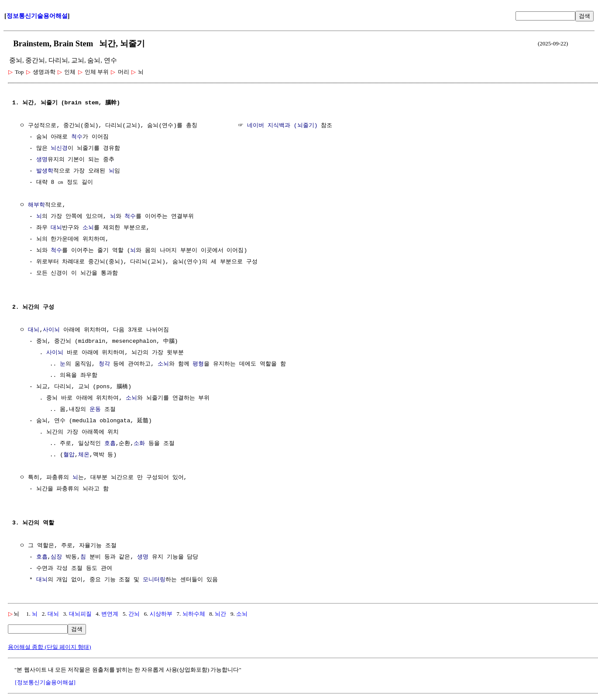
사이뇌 (51, 330)
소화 (139, 444)
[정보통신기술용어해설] (45, 682)
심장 (56, 557)
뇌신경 (59, 148)
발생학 (45, 171)
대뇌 (56, 228)
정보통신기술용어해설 (37, 16)
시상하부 (161, 614)
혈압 (69, 455)
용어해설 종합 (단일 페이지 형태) (50, 647)
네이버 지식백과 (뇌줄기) (282, 126)
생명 (42, 160)
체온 (84, 455)
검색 (584, 16)
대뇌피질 (80, 614)
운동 (95, 410)
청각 (104, 364)
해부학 (36, 205)
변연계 (110, 614)
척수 (77, 137)
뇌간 (220, 614)
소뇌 (88, 228)
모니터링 (154, 580)
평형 (198, 364)
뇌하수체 (194, 614)
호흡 (110, 444)
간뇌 (134, 614)
